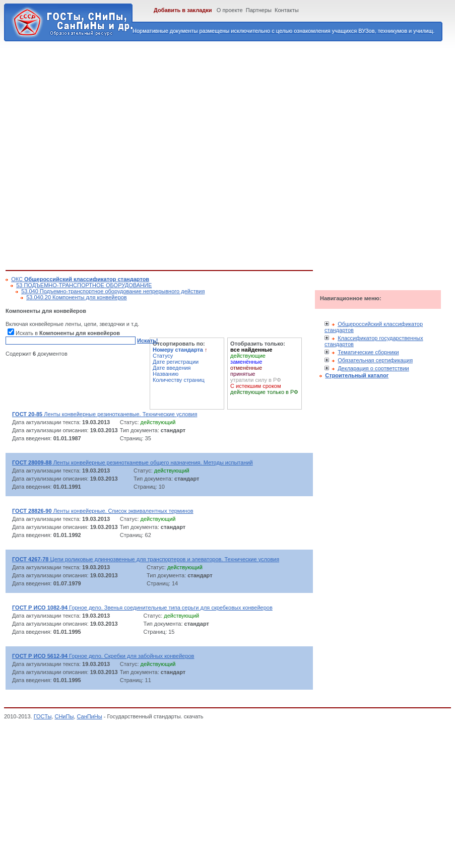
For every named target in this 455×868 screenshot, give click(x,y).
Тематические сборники (368, 352)
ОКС (80, 279)
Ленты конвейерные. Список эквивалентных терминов (103, 511)
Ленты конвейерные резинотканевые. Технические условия (105, 414)
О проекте (230, 10)
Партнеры (259, 10)
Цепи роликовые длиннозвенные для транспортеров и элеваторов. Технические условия (146, 559)
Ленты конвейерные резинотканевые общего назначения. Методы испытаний (133, 462)
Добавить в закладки (183, 10)
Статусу (163, 356)
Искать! (147, 341)
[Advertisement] (108, 154)
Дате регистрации (176, 362)
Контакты (287, 10)
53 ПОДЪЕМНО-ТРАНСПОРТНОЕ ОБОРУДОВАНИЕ (84, 285)
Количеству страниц (179, 380)
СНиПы (64, 716)
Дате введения (172, 368)
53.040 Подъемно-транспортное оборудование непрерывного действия (113, 291)
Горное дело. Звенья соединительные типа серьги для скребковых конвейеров (142, 608)
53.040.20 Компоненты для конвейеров (77, 297)
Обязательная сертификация (375, 360)
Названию (166, 374)
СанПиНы (89, 716)
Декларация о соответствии (373, 368)
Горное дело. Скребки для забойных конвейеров (103, 656)
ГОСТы (43, 716)
